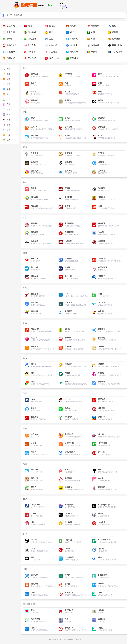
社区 (7, 99)
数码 (7, 130)
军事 (7, 89)
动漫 (7, 125)
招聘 (7, 140)
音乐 (7, 104)
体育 (7, 115)
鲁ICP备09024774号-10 (72, 639)
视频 (7, 74)
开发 (7, 135)
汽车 (7, 120)
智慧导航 (58, 639)
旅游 (7, 109)
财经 (7, 94)
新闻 (7, 84)
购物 (7, 69)
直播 (7, 79)
